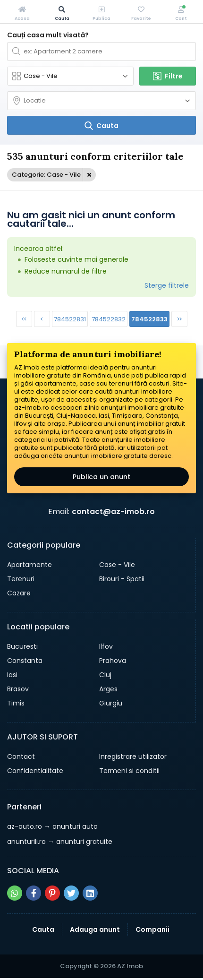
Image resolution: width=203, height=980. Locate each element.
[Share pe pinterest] (52, 893)
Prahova (113, 661)
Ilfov (106, 646)
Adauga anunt (95, 929)
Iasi (12, 675)
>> (179, 319)
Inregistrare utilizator (133, 756)
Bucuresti (22, 646)
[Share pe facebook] (34, 893)
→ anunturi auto (52, 826)
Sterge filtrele (167, 285)
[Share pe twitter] (71, 893)
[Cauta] (101, 125)
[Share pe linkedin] (90, 893)
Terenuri (21, 579)
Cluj (105, 675)
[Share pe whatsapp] (15, 893)
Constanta (25, 661)
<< (24, 319)
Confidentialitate (35, 771)
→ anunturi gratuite (60, 842)
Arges (108, 689)
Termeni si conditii (129, 771)
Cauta (43, 929)
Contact (21, 756)
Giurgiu (111, 703)
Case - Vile (117, 565)
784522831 (70, 319)
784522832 (109, 319)
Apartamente (30, 565)
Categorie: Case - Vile (46, 175)
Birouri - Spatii (122, 579)
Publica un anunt (101, 477)
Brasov (18, 689)
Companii (152, 929)
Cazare (19, 593)
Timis (16, 703)
